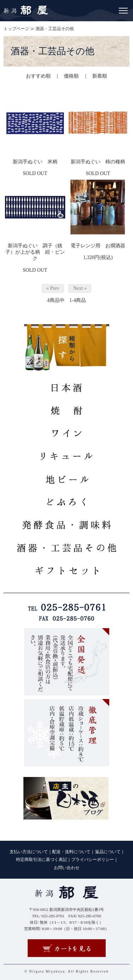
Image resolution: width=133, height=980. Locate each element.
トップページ (16, 29)
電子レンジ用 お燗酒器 (98, 246)
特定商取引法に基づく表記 (41, 860)
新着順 (100, 76)
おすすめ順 (38, 76)
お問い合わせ (67, 868)
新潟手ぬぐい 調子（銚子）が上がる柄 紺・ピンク (35, 252)
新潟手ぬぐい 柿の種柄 (98, 162)
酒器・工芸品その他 (55, 29)
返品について (108, 852)
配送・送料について (71, 852)
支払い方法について (29, 852)
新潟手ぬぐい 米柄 (35, 162)
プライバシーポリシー (93, 860)
